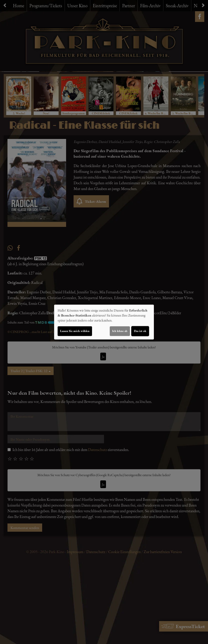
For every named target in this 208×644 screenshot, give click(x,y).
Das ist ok (140, 331)
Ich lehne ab (120, 331)
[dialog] (104, 322)
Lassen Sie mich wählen (75, 331)
